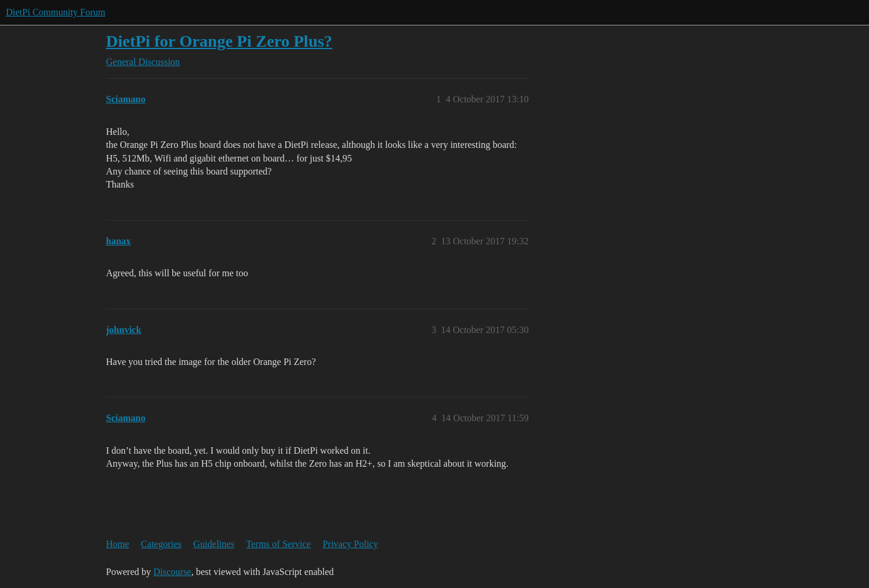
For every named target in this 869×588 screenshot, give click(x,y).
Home (118, 544)
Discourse (172, 572)
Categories (161, 544)
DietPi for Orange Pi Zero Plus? (219, 41)
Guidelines (214, 544)
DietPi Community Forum (56, 12)
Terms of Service (279, 544)
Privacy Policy (350, 544)
